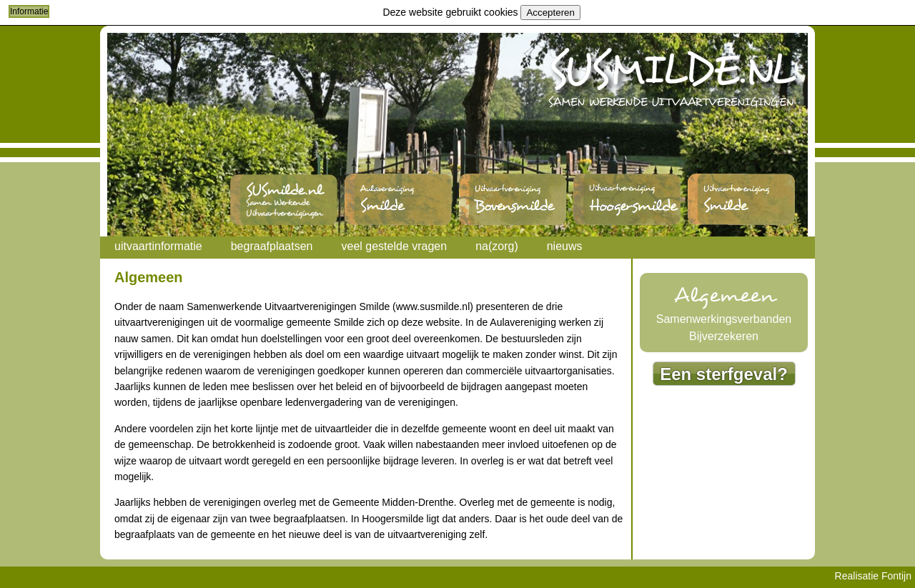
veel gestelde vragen (394, 246)
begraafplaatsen (272, 246)
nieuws (565, 246)
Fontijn (896, 576)
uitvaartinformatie (158, 246)
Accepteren (550, 13)
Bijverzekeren (724, 336)
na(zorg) (497, 246)
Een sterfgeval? (724, 374)
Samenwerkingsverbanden (724, 319)
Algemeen (724, 295)
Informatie (29, 11)
